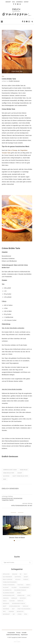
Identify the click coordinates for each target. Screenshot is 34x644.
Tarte (5, 479)
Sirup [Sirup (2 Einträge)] (13, 609)
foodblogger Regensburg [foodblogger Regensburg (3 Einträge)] (10, 582)
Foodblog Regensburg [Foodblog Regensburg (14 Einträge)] (9, 585)
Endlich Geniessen (14, 81)
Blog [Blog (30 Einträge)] (25, 574)
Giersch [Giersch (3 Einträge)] (28, 585)
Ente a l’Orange (12, 150)
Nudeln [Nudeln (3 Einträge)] (5, 601)
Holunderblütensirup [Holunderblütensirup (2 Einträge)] (9, 593)
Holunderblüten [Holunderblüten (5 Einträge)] (7, 590)
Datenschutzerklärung (13, 635)
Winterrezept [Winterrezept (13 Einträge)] (6, 614)
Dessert (20, 473)
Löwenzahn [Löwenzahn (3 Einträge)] (6, 598)
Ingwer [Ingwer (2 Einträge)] (19, 593)
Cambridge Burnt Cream (10, 470)
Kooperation (11, 633)
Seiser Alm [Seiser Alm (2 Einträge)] (25, 606)
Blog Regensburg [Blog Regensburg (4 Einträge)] (7, 577)
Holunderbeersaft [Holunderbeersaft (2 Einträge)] (24, 587)
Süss (14, 2)
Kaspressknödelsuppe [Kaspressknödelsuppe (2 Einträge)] (9, 596)
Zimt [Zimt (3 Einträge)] (14, 614)
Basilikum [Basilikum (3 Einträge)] (15, 574)
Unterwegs (19, 2)
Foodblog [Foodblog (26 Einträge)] (26, 579)
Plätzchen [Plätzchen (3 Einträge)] (12, 601)
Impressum (24, 635)
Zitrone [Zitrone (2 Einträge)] (20, 614)
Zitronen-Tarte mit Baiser (17, 538)
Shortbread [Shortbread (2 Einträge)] (6, 609)
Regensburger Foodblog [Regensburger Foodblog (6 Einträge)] (18, 604)
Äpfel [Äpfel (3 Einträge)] (26, 614)
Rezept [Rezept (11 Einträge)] (5, 606)
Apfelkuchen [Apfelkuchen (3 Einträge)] (6, 574)
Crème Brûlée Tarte (9, 473)
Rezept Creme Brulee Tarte (20, 476)
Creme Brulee (24, 470)
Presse (18, 633)
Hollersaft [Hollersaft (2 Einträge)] (6, 587)
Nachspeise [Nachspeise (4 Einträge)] (23, 598)
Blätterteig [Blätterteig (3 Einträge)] (18, 577)
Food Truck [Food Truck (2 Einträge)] (20, 585)
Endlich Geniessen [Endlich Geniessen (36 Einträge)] (8, 579)
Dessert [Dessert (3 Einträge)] (26, 577)
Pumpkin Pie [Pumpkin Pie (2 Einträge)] (20, 601)
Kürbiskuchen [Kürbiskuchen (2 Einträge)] (21, 596)
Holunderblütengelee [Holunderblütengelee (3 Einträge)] (20, 590)
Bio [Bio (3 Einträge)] (21, 574)
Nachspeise (6, 476)
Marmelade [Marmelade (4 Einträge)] (14, 598)
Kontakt (26, 2)
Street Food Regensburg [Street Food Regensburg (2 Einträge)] (24, 609)
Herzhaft (8, 2)
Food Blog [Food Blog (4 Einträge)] (18, 579)
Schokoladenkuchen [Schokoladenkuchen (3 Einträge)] (15, 606)
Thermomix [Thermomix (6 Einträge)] (11, 612)
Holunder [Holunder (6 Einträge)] (14, 587)
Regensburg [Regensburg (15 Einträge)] (6, 604)
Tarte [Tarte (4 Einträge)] (4, 612)
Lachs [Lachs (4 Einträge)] (29, 596)
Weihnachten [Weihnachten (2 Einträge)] (20, 612)
